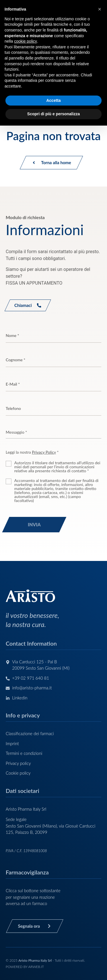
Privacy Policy (44, 452)
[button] (100, 9)
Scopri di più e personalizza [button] (53, 114)
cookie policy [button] (25, 41)
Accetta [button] (53, 100)
